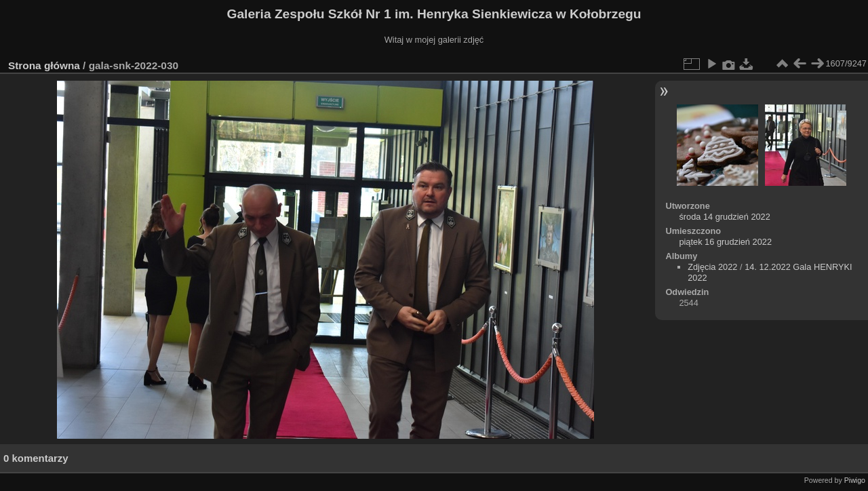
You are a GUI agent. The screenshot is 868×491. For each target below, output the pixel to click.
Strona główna (44, 65)
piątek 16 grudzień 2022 (725, 242)
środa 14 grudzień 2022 (724, 217)
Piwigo (855, 480)
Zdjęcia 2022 (712, 267)
